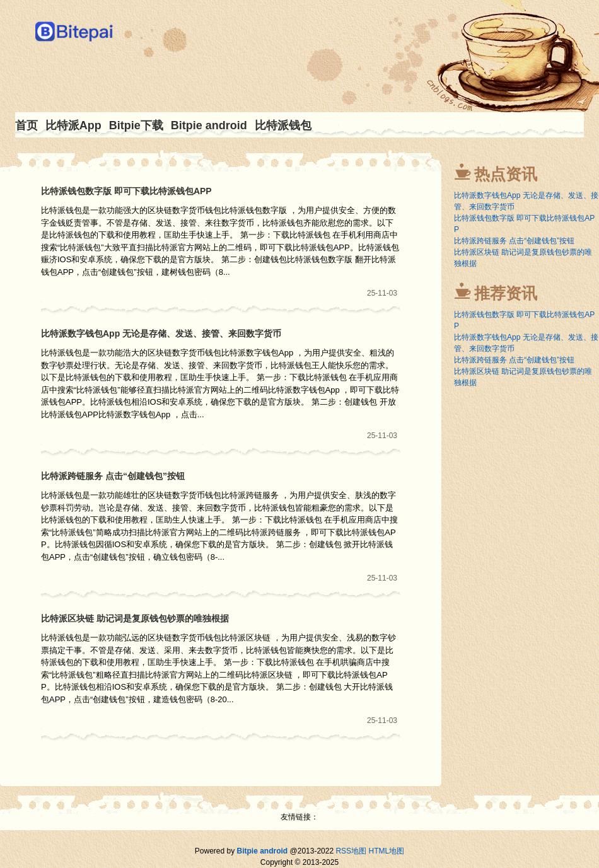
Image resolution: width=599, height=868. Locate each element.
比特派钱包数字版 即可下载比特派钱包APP (126, 191)
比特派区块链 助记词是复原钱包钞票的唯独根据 (135, 618)
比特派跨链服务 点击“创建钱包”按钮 (113, 476)
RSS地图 (351, 851)
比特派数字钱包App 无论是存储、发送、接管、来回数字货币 (161, 333)
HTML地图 (386, 851)
